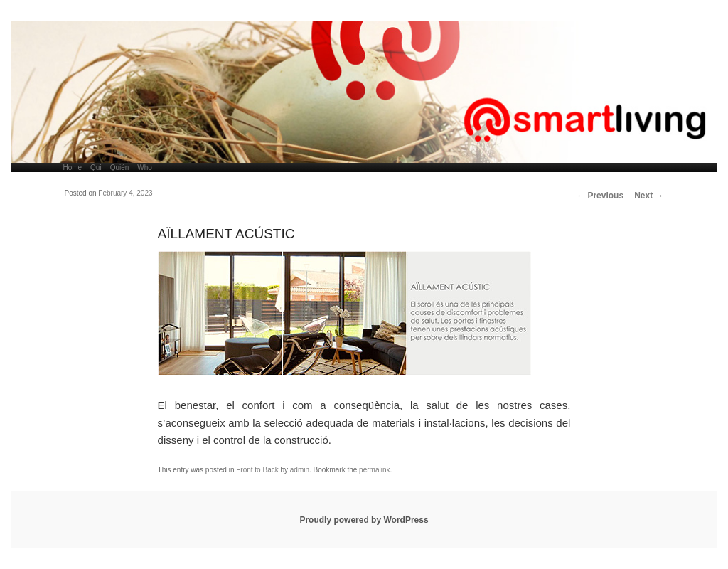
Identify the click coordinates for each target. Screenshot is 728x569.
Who (145, 167)
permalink (374, 470)
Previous (600, 196)
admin (300, 470)
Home (72, 167)
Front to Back (257, 470)
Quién (120, 167)
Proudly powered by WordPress (364, 520)
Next (649, 196)
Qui (96, 167)
